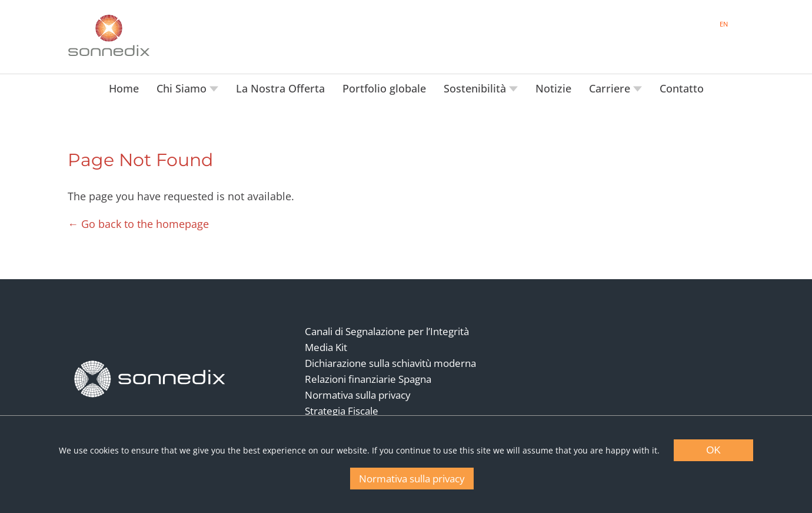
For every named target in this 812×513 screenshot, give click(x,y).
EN (724, 24)
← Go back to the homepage (138, 224)
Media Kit (326, 347)
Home (124, 88)
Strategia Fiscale (342, 411)
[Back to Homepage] (150, 379)
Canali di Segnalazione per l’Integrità (387, 331)
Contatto (682, 88)
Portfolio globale (384, 88)
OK (713, 450)
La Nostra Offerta (280, 88)
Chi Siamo (183, 88)
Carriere (611, 88)
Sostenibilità (476, 88)
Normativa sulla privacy (358, 395)
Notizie (553, 88)
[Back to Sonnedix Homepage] (109, 35)
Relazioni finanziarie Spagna (368, 379)
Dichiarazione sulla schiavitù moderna (390, 363)
